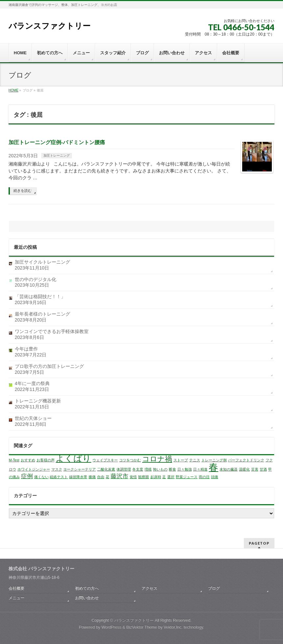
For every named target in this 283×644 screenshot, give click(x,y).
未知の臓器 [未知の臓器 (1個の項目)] (229, 469)
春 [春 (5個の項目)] (213, 467)
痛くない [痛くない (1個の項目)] (41, 477)
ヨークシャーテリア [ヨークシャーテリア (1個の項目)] (79, 469)
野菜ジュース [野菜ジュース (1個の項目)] (187, 477)
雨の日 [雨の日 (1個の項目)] (204, 477)
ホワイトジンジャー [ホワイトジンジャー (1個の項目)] (34, 469)
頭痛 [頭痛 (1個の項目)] (215, 477)
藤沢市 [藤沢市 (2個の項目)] (119, 476)
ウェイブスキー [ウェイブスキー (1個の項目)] (105, 460)
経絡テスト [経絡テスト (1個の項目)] (59, 477)
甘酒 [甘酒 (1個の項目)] (263, 469)
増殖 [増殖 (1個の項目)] (148, 469)
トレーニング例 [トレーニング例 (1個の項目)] (214, 460)
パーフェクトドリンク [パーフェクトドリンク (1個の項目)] (246, 460)
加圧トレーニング (57, 155)
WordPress (111, 627)
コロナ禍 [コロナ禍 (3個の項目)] (157, 459)
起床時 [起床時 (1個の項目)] (156, 477)
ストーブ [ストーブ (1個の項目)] (181, 460)
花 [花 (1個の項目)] (107, 477)
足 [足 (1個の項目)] (164, 477)
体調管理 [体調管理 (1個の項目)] (124, 469)
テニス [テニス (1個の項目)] (195, 460)
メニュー (16, 598)
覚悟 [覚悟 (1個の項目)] (133, 477)
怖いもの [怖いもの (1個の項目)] (160, 469)
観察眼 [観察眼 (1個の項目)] (144, 477)
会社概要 (16, 588)
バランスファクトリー (50, 26)
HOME (13, 90)
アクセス (149, 588)
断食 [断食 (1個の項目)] (172, 469)
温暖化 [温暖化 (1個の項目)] (244, 469)
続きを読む (23, 191)
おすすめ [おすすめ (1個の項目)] (28, 460)
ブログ (214, 588)
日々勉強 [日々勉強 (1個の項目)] (185, 469)
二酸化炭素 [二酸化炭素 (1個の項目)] (106, 469)
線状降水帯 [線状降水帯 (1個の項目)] (78, 477)
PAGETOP (259, 543)
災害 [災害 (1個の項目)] (255, 469)
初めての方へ (87, 588)
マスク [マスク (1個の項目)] (57, 469)
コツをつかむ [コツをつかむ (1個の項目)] (130, 460)
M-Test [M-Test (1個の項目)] (14, 460)
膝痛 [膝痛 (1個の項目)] (92, 477)
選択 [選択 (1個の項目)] (171, 477)
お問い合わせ (87, 598)
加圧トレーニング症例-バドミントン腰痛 (57, 142)
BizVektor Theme (142, 627)
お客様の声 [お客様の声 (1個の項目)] (46, 460)
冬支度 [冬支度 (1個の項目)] (138, 469)
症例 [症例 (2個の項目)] (27, 476)
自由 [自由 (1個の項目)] (101, 477)
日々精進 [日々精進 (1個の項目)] (200, 469)
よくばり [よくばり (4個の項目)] (73, 458)
